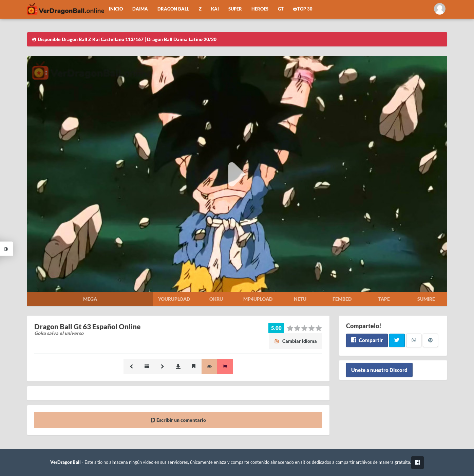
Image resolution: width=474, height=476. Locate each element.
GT (281, 9)
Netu (300, 299)
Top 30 (303, 9)
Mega (90, 299)
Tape (384, 299)
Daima (140, 9)
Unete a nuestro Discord (379, 370)
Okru (216, 299)
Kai (215, 9)
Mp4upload (258, 299)
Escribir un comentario (178, 420)
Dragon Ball (173, 9)
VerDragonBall (65, 462)
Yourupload (174, 299)
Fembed (342, 299)
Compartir (367, 340)
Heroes (260, 9)
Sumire (426, 299)
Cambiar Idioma (296, 341)
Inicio (116, 9)
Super (235, 9)
